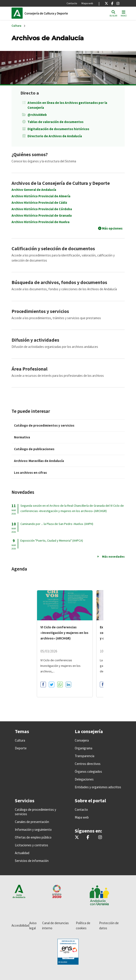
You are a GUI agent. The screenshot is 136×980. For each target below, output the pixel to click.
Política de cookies (83, 926)
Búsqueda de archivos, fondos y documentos (59, 282)
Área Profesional (30, 369)
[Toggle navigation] (124, 13)
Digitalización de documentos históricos (58, 129)
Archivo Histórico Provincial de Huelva (40, 222)
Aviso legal (33, 926)
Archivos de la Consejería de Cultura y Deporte (61, 183)
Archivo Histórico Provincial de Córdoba (42, 209)
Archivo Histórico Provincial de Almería (41, 196)
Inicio (55, 13)
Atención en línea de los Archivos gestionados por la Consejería (67, 105)
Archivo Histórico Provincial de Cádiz (39, 203)
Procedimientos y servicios (40, 311)
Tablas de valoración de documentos (55, 122)
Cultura (16, 26)
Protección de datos (109, 926)
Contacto (72, 3)
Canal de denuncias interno (55, 926)
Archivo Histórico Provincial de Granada (42, 215)
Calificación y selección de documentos (53, 248)
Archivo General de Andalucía (34, 190)
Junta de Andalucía (17, 13)
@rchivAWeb (37, 115)
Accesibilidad (20, 925)
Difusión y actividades (35, 340)
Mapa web (87, 3)
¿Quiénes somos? (30, 154)
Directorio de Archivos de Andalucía (55, 136)
